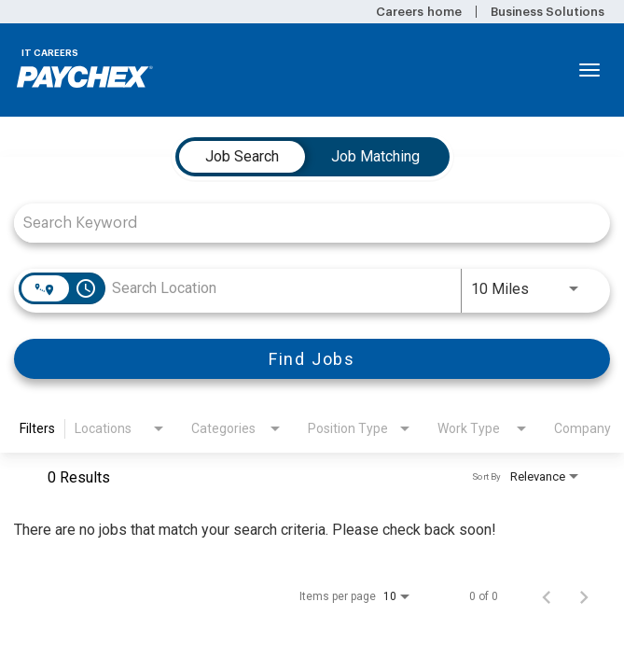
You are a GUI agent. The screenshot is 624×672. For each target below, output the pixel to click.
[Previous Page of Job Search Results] (547, 596)
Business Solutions (548, 12)
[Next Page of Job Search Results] (584, 596)
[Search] (312, 359)
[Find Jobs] (312, 359)
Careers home (418, 12)
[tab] (242, 157)
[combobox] (303, 223)
